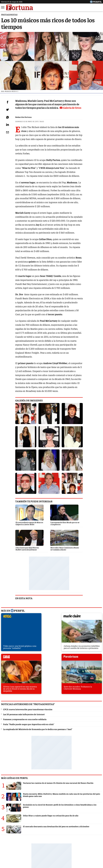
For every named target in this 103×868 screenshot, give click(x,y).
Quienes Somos (24, 853)
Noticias (31, 843)
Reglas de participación (79, 853)
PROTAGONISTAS (9, 14)
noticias (13, 545)
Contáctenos (39, 853)
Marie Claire (45, 843)
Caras (20, 843)
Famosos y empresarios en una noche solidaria (25, 601)
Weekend (82, 843)
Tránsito (96, 853)
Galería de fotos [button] (27, 110)
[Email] (7, 134)
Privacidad (52, 853)
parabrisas (90, 545)
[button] (98, 38)
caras (64, 545)
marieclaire (39, 545)
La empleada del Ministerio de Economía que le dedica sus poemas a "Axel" (38, 611)
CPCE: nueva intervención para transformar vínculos (28, 591)
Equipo (63, 853)
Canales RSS (9, 853)
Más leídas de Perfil (14, 660)
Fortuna (58, 843)
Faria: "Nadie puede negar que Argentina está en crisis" (29, 606)
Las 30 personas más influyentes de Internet (24, 596)
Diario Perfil (8, 843)
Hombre (70, 843)
